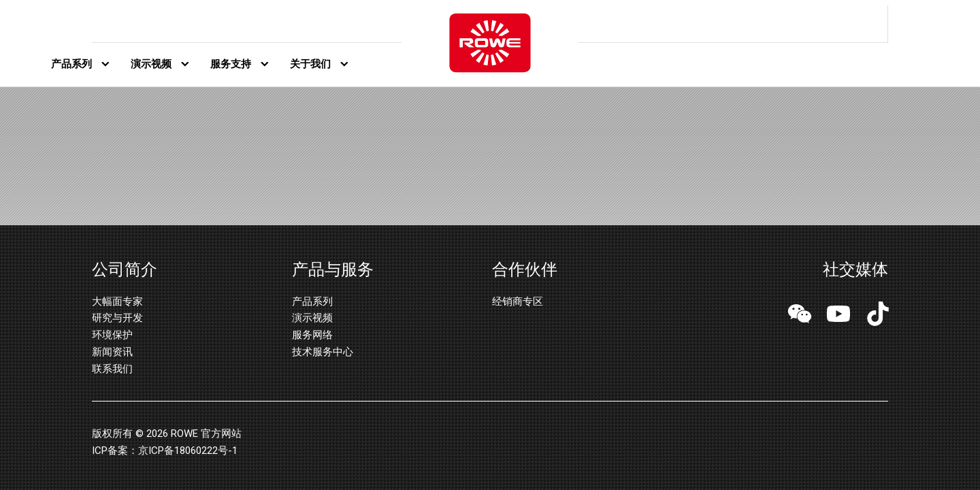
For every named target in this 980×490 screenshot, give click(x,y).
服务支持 (231, 64)
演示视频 (151, 64)
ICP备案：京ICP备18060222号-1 (165, 451)
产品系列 (71, 64)
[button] (800, 316)
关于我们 (310, 64)
